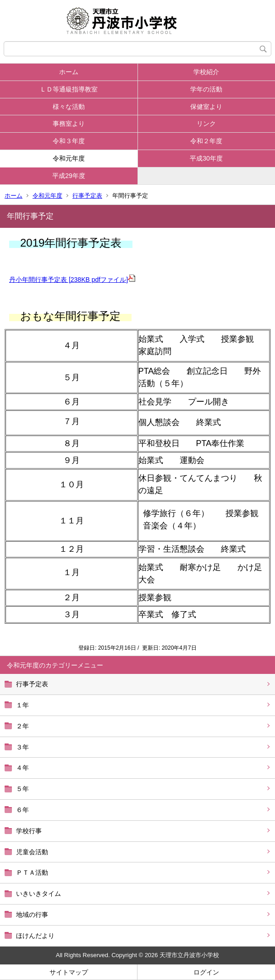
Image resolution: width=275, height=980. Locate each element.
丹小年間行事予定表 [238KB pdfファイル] (72, 280)
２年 (22, 726)
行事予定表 (87, 196)
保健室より (206, 107)
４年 (22, 768)
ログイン (206, 972)
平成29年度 (69, 176)
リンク (206, 124)
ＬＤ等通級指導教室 (69, 89)
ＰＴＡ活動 (32, 872)
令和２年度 (206, 141)
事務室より (69, 124)
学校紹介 (206, 72)
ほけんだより (35, 936)
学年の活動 (206, 89)
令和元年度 (69, 158)
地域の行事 (32, 915)
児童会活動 (32, 852)
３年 (22, 747)
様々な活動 (69, 107)
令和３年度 (69, 141)
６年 (22, 810)
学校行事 (29, 831)
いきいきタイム (38, 894)
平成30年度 (206, 158)
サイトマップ (69, 972)
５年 (22, 789)
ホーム (69, 72)
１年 (22, 705)
